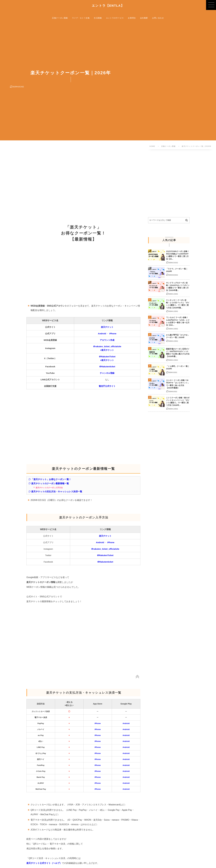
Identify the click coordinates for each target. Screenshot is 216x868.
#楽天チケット (107, 350)
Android (102, 334)
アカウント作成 (107, 340)
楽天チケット (107, 327)
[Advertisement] (87, 184)
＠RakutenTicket (107, 357)
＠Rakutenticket (107, 367)
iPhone (113, 334)
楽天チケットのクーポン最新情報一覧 (49, 483)
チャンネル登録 (107, 373)
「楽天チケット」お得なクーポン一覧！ (50, 479)
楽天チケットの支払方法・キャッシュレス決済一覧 (55, 491)
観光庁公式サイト (107, 386)
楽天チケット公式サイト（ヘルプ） (44, 863)
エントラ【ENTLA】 (108, 6)
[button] (211, 5)
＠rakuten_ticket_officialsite (107, 346)
